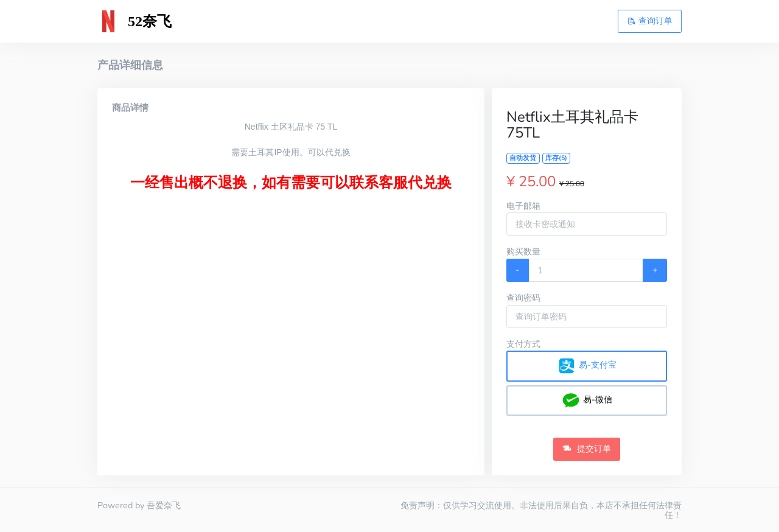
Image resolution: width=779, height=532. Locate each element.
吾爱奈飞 (164, 505)
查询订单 (650, 21)
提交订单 (587, 449)
